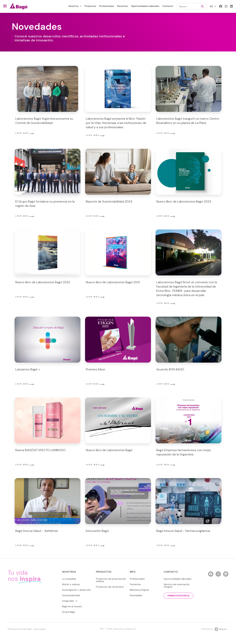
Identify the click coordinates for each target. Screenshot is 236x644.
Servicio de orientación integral (177, 586)
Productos (90, 6)
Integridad (70, 601)
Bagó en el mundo (72, 606)
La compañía (69, 579)
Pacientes (123, 6)
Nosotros (75, 6)
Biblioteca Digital (139, 590)
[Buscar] (202, 6)
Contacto (168, 6)
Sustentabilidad (71, 595)
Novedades (136, 595)
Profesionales (107, 6)
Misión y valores (71, 584)
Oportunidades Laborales (145, 6)
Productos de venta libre (110, 587)
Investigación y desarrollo (76, 590)
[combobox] (187, 6)
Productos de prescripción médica (111, 580)
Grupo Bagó (69, 612)
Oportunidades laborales (178, 579)
